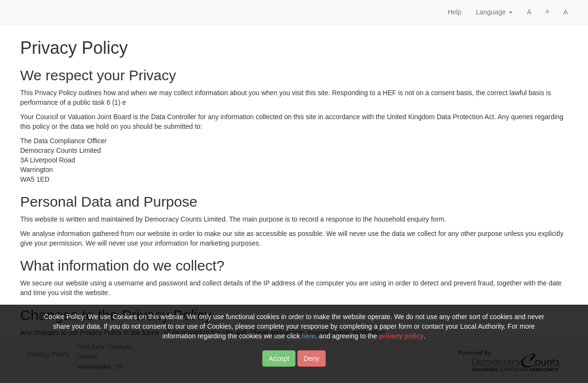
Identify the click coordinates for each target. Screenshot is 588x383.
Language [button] (494, 12)
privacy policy (401, 342)
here (308, 342)
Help (455, 12)
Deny (312, 364)
